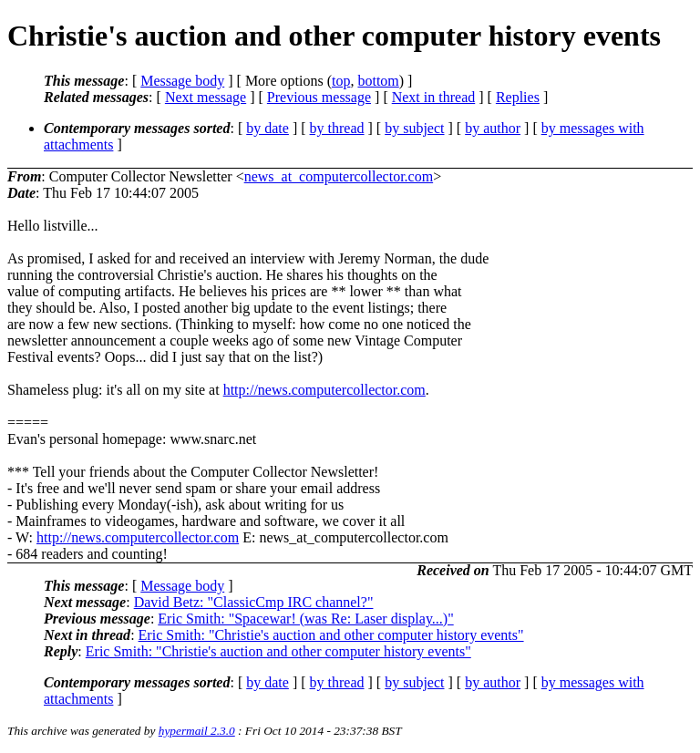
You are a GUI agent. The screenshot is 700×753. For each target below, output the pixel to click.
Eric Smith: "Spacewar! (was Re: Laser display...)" (305, 619)
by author (493, 128)
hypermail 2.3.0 (197, 731)
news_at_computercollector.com (339, 176)
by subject (414, 128)
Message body (182, 81)
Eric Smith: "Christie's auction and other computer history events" (331, 635)
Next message (206, 97)
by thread (337, 128)
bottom (378, 81)
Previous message (319, 97)
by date (268, 128)
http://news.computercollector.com (324, 390)
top (341, 81)
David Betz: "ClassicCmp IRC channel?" (254, 602)
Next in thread (434, 97)
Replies (518, 97)
